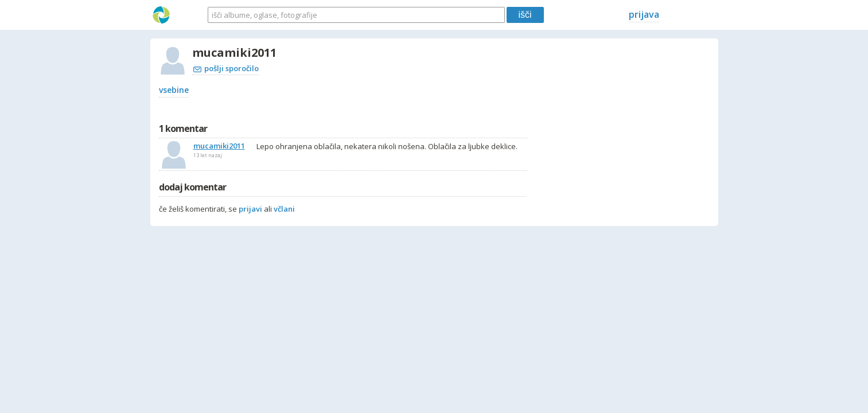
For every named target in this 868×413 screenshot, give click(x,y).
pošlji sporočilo (226, 68)
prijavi (250, 209)
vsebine (174, 90)
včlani (284, 209)
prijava (644, 14)
